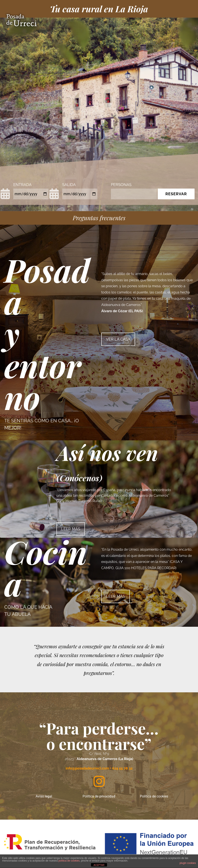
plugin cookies (188, 863)
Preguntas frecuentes (99, 218)
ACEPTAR (99, 865)
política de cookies (69, 861)
